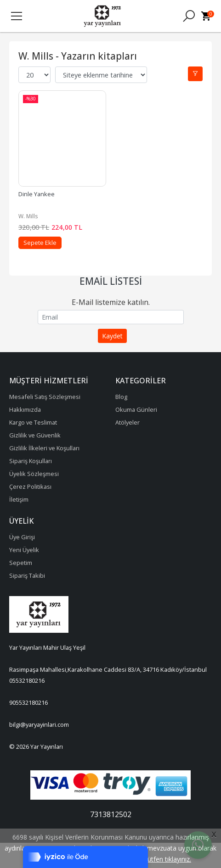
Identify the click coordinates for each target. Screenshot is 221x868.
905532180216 (28, 702)
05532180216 (27, 680)
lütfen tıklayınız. (169, 859)
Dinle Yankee (37, 194)
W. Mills (28, 216)
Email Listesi (111, 281)
